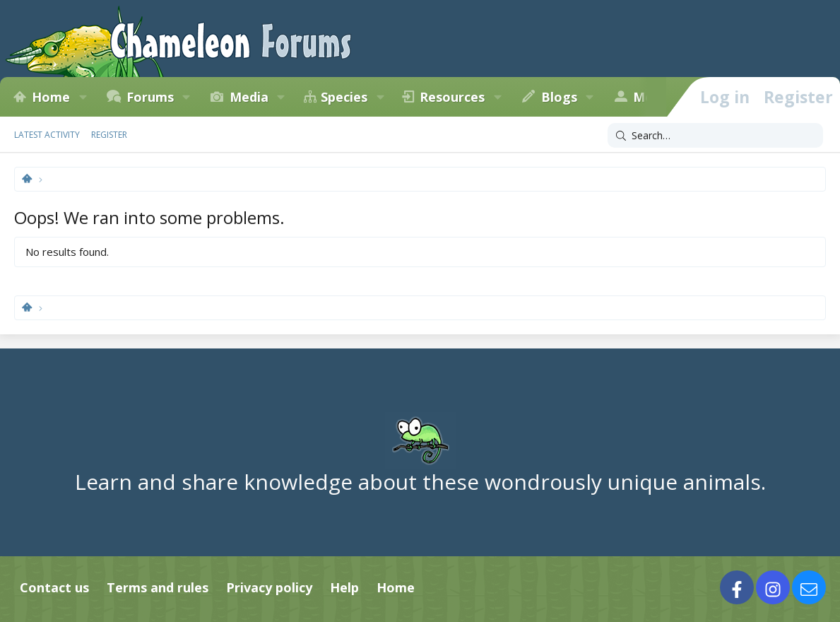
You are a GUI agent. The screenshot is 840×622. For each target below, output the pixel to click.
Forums (150, 97)
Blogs (559, 97)
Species (344, 97)
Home (51, 97)
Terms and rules (158, 587)
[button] (83, 97)
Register (109, 135)
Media (249, 97)
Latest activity (47, 135)
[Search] (715, 136)
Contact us (54, 587)
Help (344, 587)
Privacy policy (269, 587)
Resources (452, 97)
